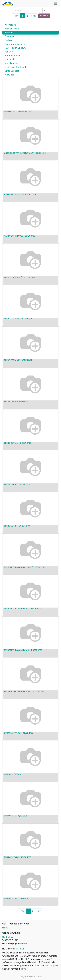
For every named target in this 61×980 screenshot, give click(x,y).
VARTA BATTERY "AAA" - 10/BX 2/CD (20, 195)
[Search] (45, 11)
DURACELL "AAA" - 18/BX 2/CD (18, 899)
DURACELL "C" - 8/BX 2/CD (16, 816)
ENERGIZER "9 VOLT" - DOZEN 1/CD (19, 277)
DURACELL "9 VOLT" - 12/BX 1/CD (19, 733)
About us (20, 949)
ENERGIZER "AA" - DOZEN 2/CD (18, 443)
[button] (44, 16)
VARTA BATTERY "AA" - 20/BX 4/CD (20, 236)
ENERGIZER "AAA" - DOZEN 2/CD (18, 360)
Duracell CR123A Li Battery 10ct (18, 112)
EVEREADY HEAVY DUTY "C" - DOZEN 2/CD (23, 609)
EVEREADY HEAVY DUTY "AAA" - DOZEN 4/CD (24, 692)
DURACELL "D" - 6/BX (13, 774)
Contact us (8, 937)
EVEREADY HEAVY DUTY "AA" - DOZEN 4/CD (23, 650)
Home (5, 928)
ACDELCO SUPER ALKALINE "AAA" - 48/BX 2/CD (25, 153)
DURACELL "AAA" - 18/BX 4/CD (18, 857)
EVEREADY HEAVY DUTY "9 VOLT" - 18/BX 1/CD (25, 567)
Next (33, 16)
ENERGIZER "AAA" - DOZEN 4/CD (18, 319)
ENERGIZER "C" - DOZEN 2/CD (17, 484)
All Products (10, 25)
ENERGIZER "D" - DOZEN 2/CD (17, 526)
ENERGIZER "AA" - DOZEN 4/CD (18, 402)
